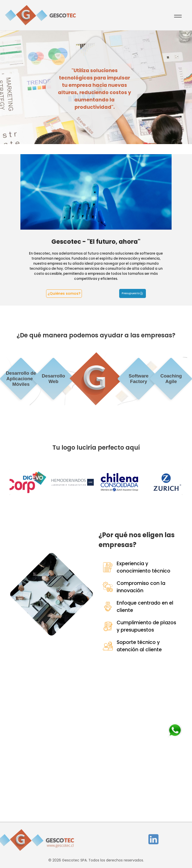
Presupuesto (131, 293)
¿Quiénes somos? (64, 293)
